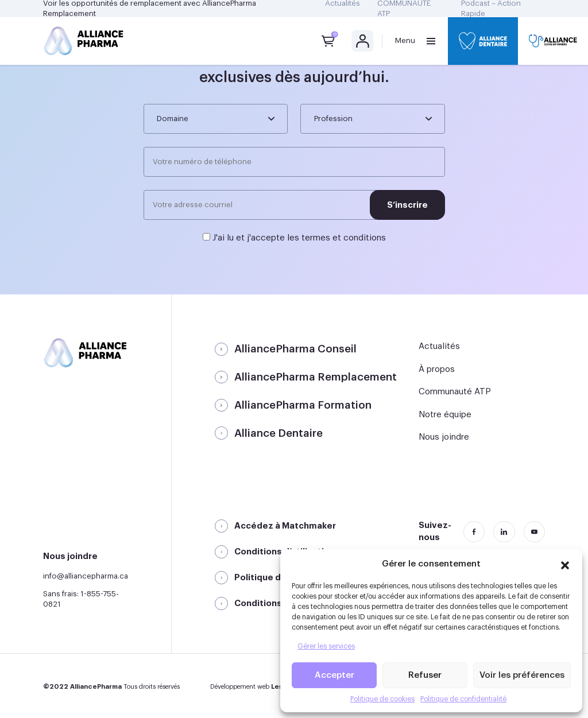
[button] (565, 564)
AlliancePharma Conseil (295, 349)
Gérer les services (326, 646)
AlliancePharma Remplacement (316, 377)
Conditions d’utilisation (285, 552)
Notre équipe (445, 415)
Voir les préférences (522, 675)
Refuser (425, 675)
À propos (437, 369)
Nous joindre (444, 437)
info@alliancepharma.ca (86, 576)
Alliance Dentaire (278, 433)
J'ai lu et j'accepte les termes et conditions (299, 238)
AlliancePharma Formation (303, 405)
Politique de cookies (382, 699)
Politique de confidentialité (463, 699)
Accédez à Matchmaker (285, 526)
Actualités (439, 346)
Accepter (334, 675)
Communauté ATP (455, 392)
